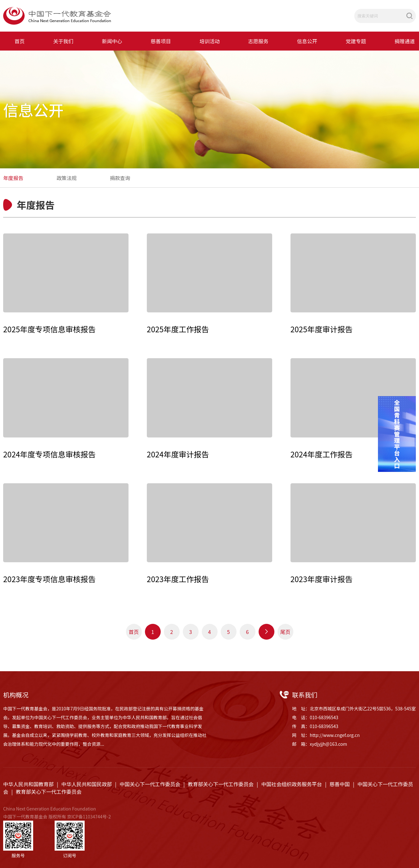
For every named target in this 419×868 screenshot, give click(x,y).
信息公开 (307, 41)
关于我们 (63, 41)
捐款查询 (120, 178)
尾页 (285, 632)
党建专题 (356, 41)
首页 (20, 41)
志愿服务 (258, 41)
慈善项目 (161, 41)
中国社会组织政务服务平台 (291, 784)
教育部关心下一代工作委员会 (221, 784)
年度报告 (13, 178)
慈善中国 (340, 784)
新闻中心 (112, 41)
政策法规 (67, 178)
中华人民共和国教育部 (28, 784)
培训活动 (210, 41)
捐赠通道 (404, 41)
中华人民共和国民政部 (87, 784)
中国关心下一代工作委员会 (150, 784)
